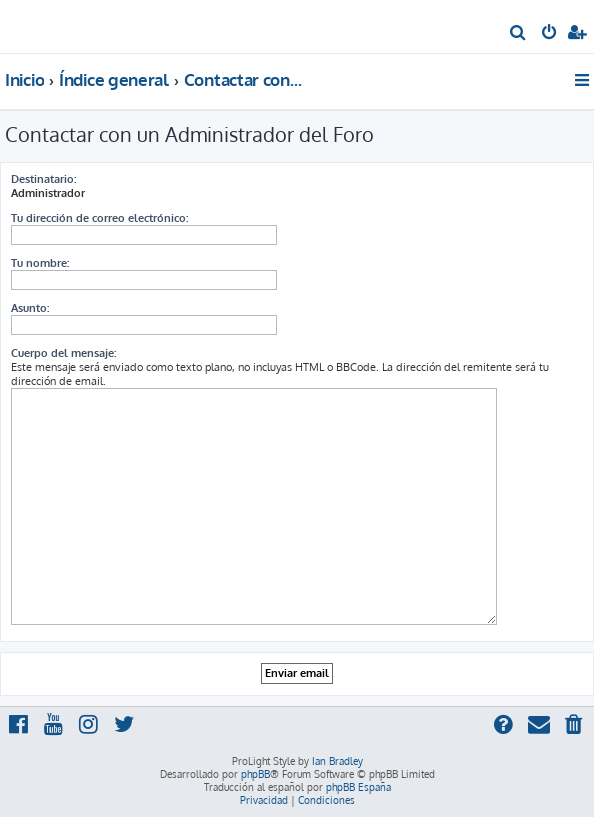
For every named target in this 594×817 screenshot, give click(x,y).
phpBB (255, 774)
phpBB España (358, 787)
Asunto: (30, 308)
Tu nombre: (40, 263)
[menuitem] (518, 34)
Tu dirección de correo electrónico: (99, 218)
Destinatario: (43, 179)
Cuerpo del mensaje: (63, 353)
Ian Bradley (337, 761)
